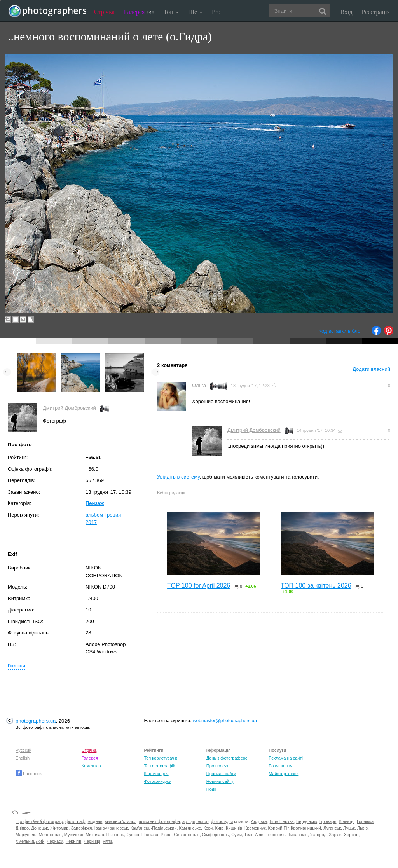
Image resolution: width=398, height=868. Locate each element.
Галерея (139, 12)
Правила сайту (221, 774)
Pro (216, 12)
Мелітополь (50, 835)
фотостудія (222, 821)
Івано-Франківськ (111, 828)
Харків (335, 835)
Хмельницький (30, 841)
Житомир (59, 828)
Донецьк (39, 828)
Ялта (107, 841)
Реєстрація (376, 12)
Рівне (166, 835)
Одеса (133, 835)
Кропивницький (306, 828)
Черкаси (55, 841)
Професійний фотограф (39, 821)
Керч (208, 828)
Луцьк (349, 828)
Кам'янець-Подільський (153, 828)
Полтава (150, 835)
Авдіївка (259, 821)
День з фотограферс (227, 758)
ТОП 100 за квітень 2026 (316, 586)
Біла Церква (282, 821)
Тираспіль (298, 835)
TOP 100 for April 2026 (199, 586)
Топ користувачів (161, 758)
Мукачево (74, 835)
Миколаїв (95, 835)
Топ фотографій (160, 766)
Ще (195, 12)
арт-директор (196, 821)
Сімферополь (216, 835)
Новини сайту (220, 781)
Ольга (199, 385)
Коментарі (92, 766)
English (23, 758)
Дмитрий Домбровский (69, 408)
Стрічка (104, 12)
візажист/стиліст (120, 821)
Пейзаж (95, 503)
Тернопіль (276, 835)
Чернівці (92, 841)
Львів (362, 828)
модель (95, 821)
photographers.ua (36, 721)
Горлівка (365, 821)
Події (211, 789)
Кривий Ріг (278, 828)
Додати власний (371, 369)
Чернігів (73, 841)
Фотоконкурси (157, 781)
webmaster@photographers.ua (225, 721)
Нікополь (115, 835)
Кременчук (255, 828)
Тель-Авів (254, 835)
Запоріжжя (81, 828)
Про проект (217, 766)
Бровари (328, 821)
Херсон (351, 835)
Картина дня (156, 774)
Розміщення (280, 766)
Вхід (347, 12)
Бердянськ (307, 821)
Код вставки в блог (340, 331)
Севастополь (187, 835)
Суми (237, 835)
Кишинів (234, 828)
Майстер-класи (284, 774)
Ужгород (318, 835)
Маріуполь (26, 835)
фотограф (75, 821)
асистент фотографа (159, 821)
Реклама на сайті (286, 758)
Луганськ (332, 828)
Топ (171, 12)
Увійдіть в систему (178, 477)
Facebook (29, 774)
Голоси (17, 666)
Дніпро (22, 828)
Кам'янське (190, 828)
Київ (219, 828)
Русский (24, 750)
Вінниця (347, 821)
